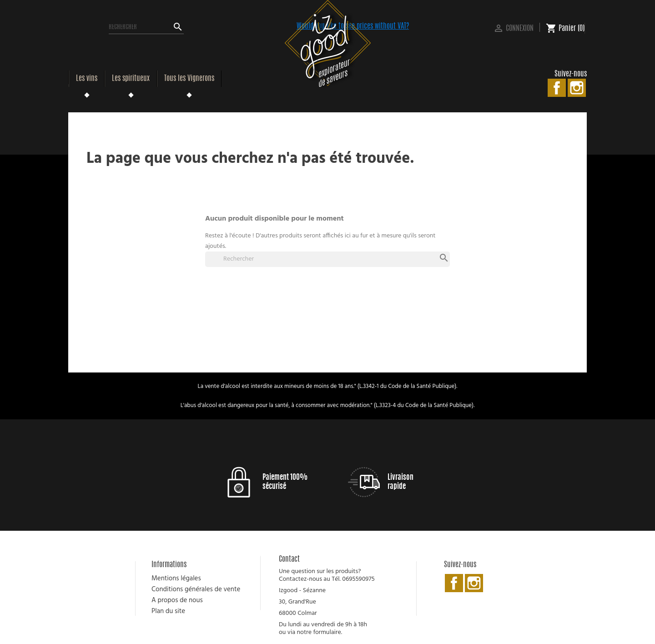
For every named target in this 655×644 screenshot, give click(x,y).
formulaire (327, 632)
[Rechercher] (146, 27)
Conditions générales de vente (196, 589)
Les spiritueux (131, 79)
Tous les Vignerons (189, 79)
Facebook (557, 88)
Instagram (577, 88)
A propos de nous (177, 600)
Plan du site (168, 611)
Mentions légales (176, 579)
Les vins (87, 79)
